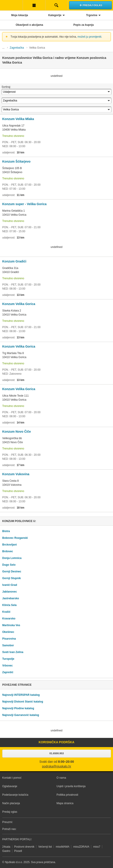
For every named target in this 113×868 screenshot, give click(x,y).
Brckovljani (10, 545)
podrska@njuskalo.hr (57, 766)
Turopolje (8, 659)
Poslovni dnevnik (24, 847)
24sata (6, 847)
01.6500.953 (57, 753)
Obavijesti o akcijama (29, 25)
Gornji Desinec (12, 572)
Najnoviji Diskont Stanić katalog (23, 702)
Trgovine (92, 15)
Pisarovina (9, 639)
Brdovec (8, 551)
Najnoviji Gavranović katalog (21, 715)
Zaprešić (8, 672)
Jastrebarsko (11, 598)
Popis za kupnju (84, 25)
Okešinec (8, 632)
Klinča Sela (9, 605)
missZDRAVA (81, 847)
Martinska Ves (11, 625)
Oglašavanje (10, 786)
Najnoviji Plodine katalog (18, 708)
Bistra (6, 531)
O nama (61, 778)
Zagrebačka (17, 48)
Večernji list (45, 847)
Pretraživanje (57, 5)
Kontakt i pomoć (12, 778)
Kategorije (55, 15)
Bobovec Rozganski (15, 538)
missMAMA (63, 847)
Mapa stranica (65, 803)
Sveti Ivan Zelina (13, 652)
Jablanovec (10, 592)
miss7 (97, 847)
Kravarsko (9, 619)
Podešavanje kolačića (15, 795)
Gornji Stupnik (12, 578)
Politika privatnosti (67, 795)
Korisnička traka (34, 5)
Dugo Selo (9, 565)
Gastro (6, 851)
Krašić (6, 612)
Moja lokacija (20, 15)
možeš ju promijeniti (89, 37)
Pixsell (18, 851)
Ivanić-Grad (10, 585)
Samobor (8, 645)
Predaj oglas (10, 812)
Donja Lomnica (12, 558)
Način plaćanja (11, 803)
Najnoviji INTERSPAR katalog (21, 695)
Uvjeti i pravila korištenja (71, 786)
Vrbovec (8, 666)
